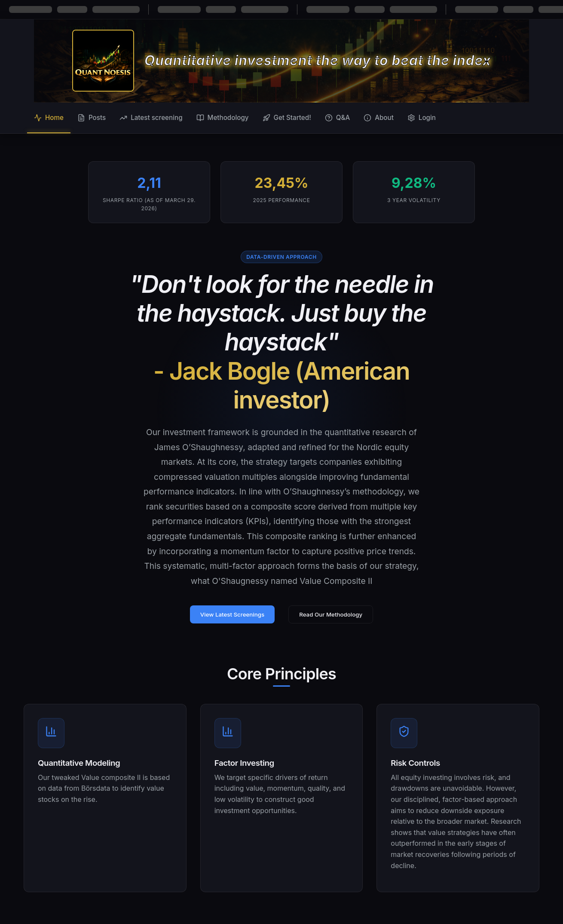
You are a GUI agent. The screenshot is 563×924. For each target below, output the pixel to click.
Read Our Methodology (331, 614)
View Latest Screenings (232, 614)
